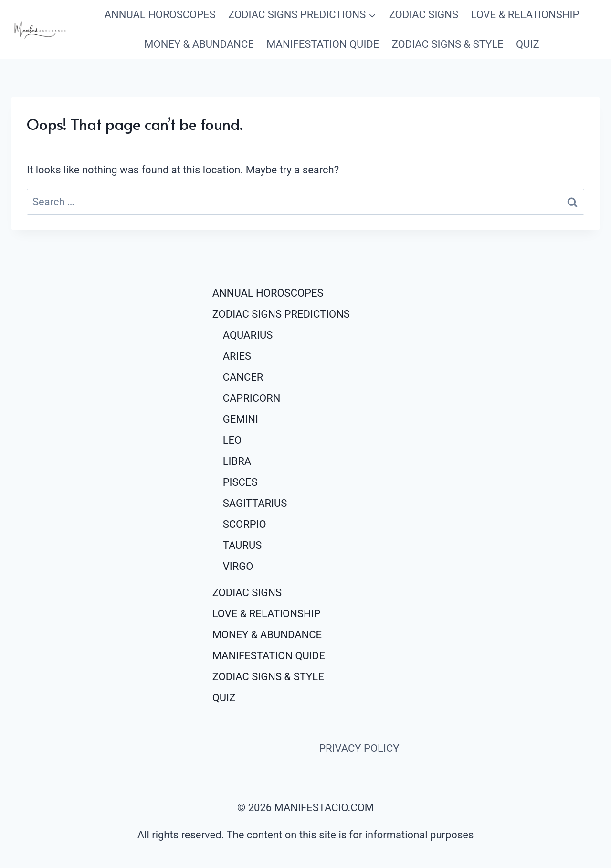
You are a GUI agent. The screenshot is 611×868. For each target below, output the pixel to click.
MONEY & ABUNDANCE (199, 44)
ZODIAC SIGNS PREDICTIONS (281, 314)
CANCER (243, 377)
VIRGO (238, 566)
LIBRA (237, 461)
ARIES (237, 356)
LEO (232, 440)
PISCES (240, 482)
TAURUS (242, 545)
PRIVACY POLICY (359, 748)
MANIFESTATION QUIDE (323, 44)
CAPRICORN (252, 398)
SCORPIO (245, 524)
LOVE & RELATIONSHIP (525, 15)
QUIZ (528, 44)
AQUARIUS (248, 335)
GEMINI (241, 419)
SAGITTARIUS (255, 503)
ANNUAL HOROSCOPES (160, 15)
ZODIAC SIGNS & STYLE (448, 44)
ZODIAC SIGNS (424, 15)
